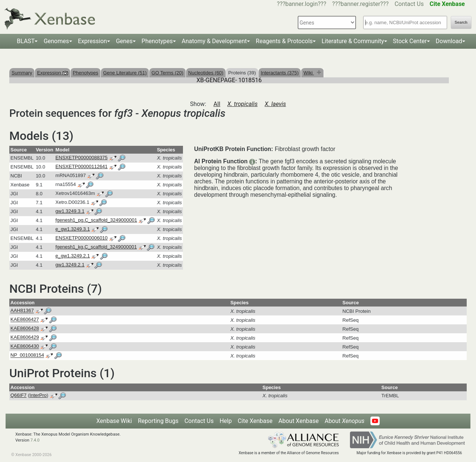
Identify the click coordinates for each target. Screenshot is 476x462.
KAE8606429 (25, 338)
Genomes (56, 41)
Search (461, 23)
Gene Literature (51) (125, 73)
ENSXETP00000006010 (81, 238)
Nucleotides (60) (206, 73)
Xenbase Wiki (114, 421)
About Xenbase (299, 421)
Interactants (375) (280, 73)
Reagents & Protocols (284, 41)
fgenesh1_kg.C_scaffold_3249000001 (96, 247)
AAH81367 (22, 311)
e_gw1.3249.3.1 (73, 229)
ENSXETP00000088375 (81, 158)
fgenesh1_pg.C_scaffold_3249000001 (96, 220)
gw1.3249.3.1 (70, 211)
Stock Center (410, 41)
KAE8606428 (25, 329)
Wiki (309, 73)
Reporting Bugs (158, 421)
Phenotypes (157, 41)
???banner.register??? (360, 4)
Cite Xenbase (255, 421)
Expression (93, 41)
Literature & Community (353, 41)
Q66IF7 (18, 395)
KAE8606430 (25, 346)
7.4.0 (35, 440)
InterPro (38, 395)
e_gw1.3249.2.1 (73, 256)
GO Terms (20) (167, 73)
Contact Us (409, 4)
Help (226, 421)
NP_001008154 (27, 355)
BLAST (26, 41)
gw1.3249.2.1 (70, 265)
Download (449, 41)
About (345, 421)
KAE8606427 (25, 320)
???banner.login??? (302, 4)
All (217, 104)
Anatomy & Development (214, 41)
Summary (22, 73)
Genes (124, 41)
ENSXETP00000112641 (81, 166)
